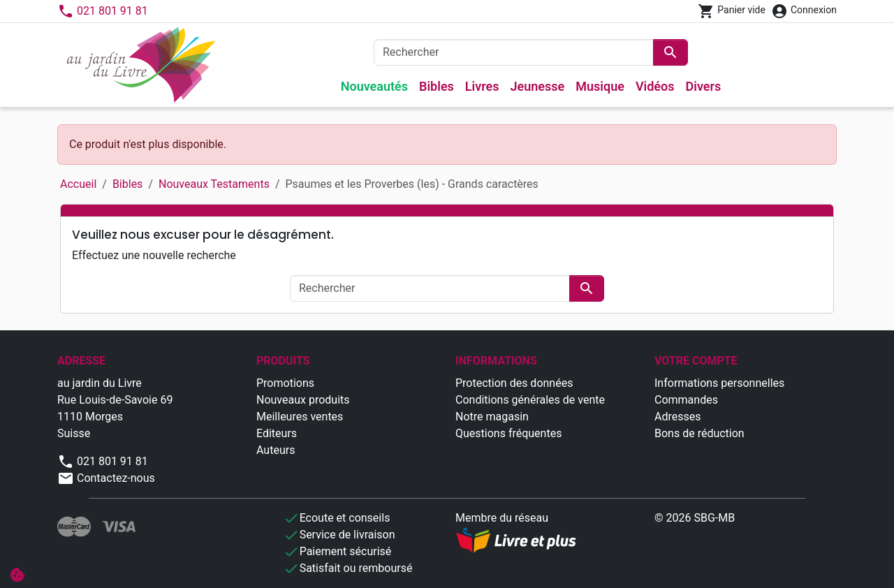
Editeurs (277, 433)
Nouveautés (374, 86)
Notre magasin (492, 417)
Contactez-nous (106, 478)
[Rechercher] (514, 52)
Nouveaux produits (303, 400)
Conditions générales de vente (530, 400)
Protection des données (514, 383)
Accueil (78, 184)
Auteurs (276, 450)
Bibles (437, 86)
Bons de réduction (699, 433)
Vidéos (655, 86)
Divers (704, 86)
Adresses (677, 417)
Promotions (285, 383)
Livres (482, 86)
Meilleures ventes (300, 417)
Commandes (686, 400)
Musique (600, 86)
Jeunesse (538, 86)
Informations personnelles (719, 383)
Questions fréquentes (508, 433)
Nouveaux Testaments (214, 184)
